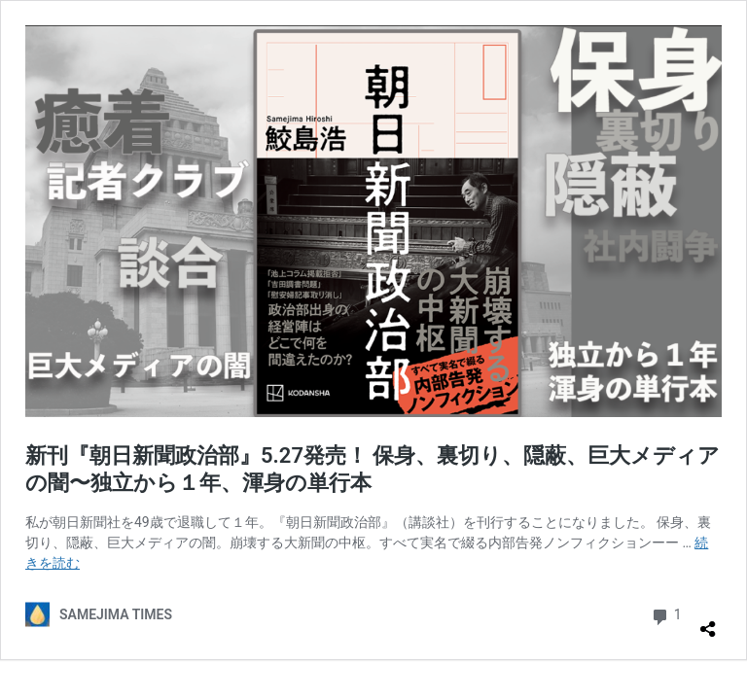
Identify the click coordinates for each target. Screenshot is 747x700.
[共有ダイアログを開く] (708, 621)
